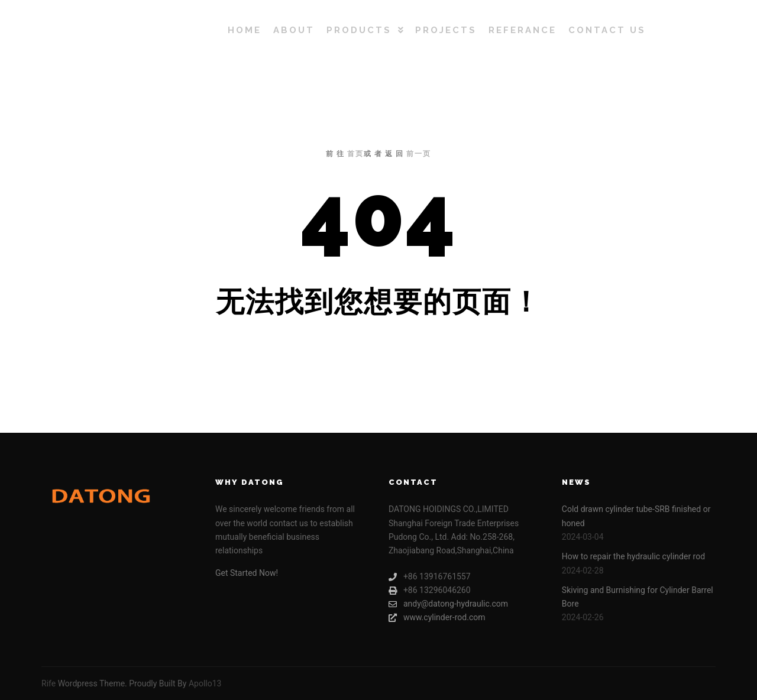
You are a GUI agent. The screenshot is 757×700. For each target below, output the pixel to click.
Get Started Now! (247, 573)
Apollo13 (205, 683)
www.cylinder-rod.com (437, 618)
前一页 (419, 154)
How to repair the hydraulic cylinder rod (633, 556)
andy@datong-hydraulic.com (448, 604)
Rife (48, 683)
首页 (355, 154)
